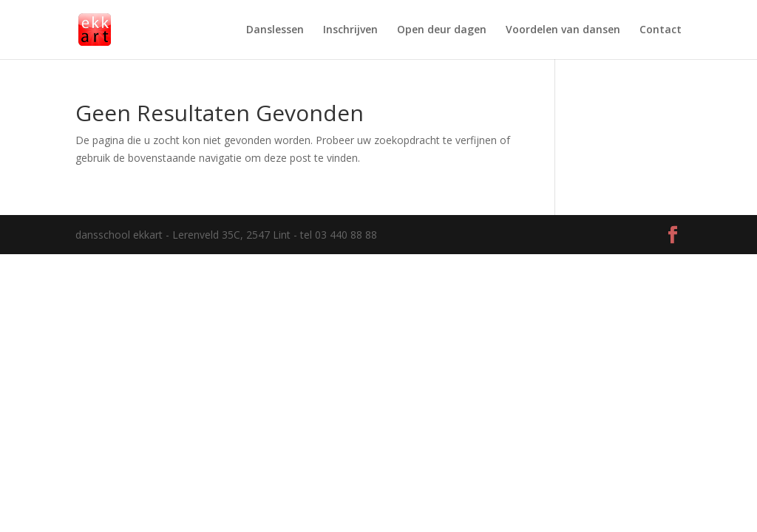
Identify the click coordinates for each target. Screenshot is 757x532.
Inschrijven (350, 30)
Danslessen (275, 30)
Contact (661, 30)
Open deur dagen (442, 30)
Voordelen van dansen (563, 30)
